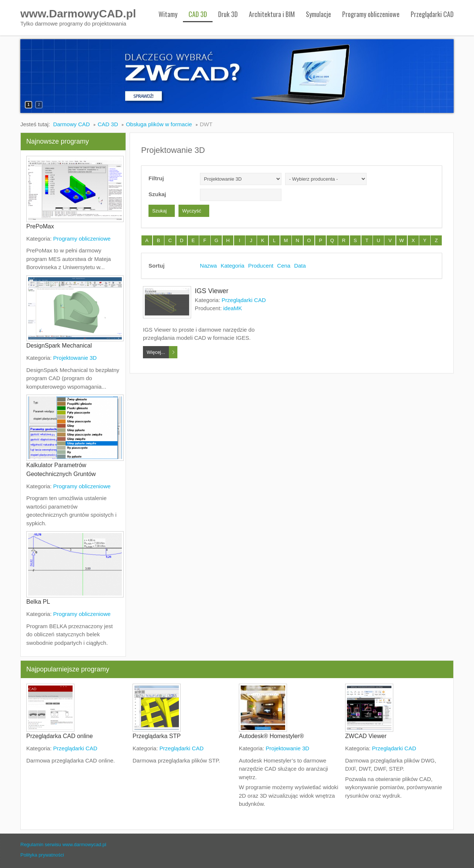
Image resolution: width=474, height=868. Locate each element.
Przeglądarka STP (157, 736)
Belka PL (38, 602)
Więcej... (156, 352)
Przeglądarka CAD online (60, 736)
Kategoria (233, 266)
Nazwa (208, 266)
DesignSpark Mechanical (59, 346)
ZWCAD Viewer (366, 736)
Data (300, 266)
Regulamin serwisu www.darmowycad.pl (63, 844)
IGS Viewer (212, 291)
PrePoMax (40, 226)
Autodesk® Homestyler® (271, 736)
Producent (261, 266)
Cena (284, 266)
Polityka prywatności (42, 855)
